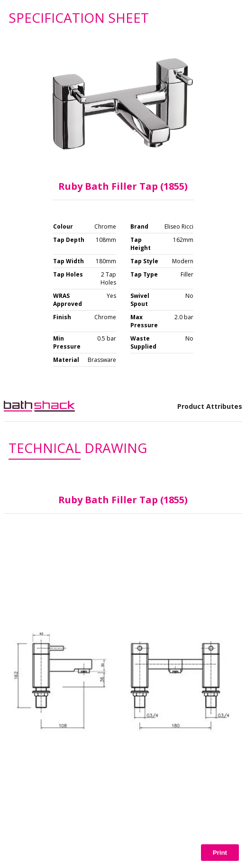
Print (220, 853)
